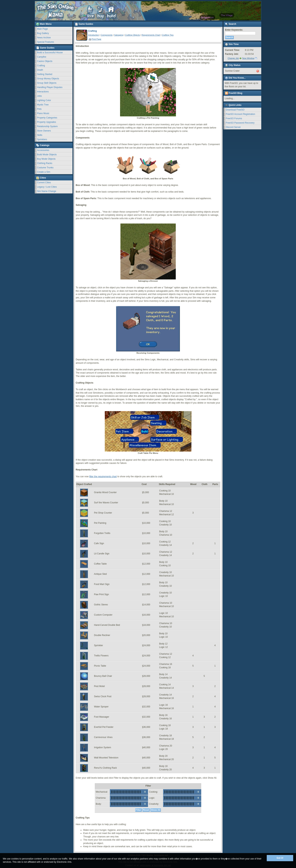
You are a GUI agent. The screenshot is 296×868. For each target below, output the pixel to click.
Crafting (41, 66)
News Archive (44, 38)
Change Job (233, 58)
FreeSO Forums (234, 118)
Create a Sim (44, 172)
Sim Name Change (47, 191)
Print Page (95, 39)
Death (40, 70)
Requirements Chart (151, 35)
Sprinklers (42, 139)
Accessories (43, 150)
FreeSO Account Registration (240, 114)
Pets (39, 109)
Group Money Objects (48, 79)
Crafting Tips (168, 35)
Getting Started (45, 74)
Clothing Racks (45, 163)
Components (106, 35)
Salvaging (119, 35)
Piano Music (43, 113)
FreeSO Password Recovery (240, 123)
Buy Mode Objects (46, 159)
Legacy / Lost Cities (47, 187)
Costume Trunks (45, 168)
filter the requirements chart (103, 477)
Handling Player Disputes (50, 87)
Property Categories (47, 118)
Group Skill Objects (47, 83)
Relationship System (47, 126)
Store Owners (44, 131)
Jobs (39, 96)
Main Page (42, 29)
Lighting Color (44, 100)
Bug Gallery (43, 33)
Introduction (94, 35)
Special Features (45, 42)
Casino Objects (45, 61)
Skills (40, 135)
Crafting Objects (132, 35)
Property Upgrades (47, 122)
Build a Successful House (50, 53)
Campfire (42, 57)
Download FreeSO (235, 110)
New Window (248, 58)
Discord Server (233, 127)
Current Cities (44, 183)
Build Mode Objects (47, 155)
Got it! (280, 858)
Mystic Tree (43, 105)
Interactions (43, 92)
